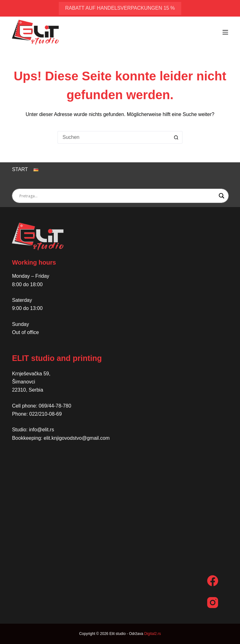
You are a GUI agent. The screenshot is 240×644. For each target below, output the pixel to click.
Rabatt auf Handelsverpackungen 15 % (120, 8)
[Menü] (225, 32)
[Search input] (117, 196)
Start (20, 169)
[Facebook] (213, 581)
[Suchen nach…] (114, 137)
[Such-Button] (176, 137)
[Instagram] (213, 603)
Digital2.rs (152, 634)
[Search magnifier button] (222, 196)
